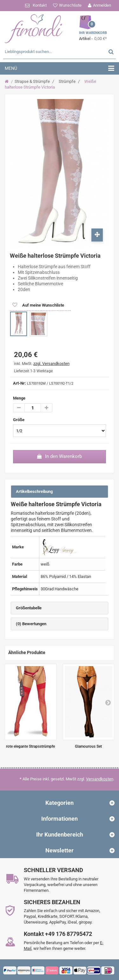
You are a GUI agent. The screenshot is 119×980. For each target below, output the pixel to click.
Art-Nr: (20, 383)
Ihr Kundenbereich (60, 834)
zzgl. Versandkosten (51, 364)
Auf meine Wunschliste (43, 305)
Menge (19, 398)
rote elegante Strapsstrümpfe (30, 746)
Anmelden (102, 5)
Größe (19, 420)
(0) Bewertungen (31, 624)
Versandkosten (100, 779)
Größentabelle (29, 608)
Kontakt (40, 5)
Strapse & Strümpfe (32, 81)
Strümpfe (67, 81)
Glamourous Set (88, 746)
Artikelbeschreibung (34, 491)
